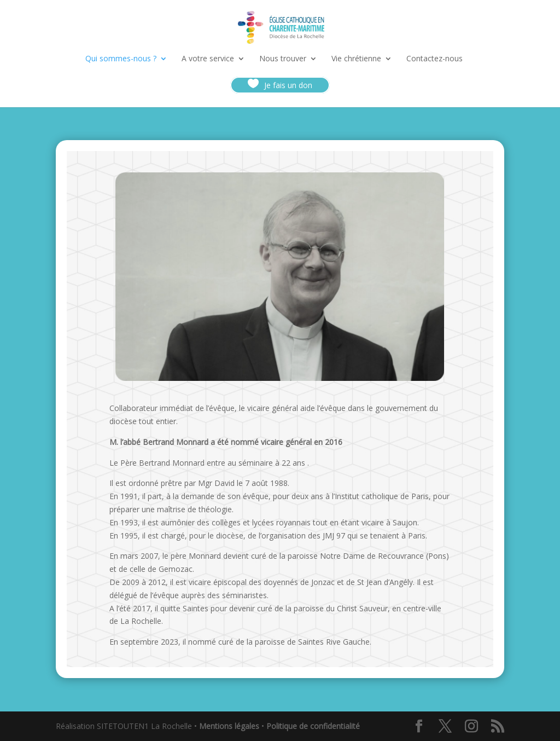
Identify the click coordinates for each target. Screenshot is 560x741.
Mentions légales (229, 726)
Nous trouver (283, 59)
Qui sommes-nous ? (121, 59)
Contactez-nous (434, 59)
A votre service (208, 59)
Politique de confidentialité (313, 726)
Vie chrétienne (356, 59)
